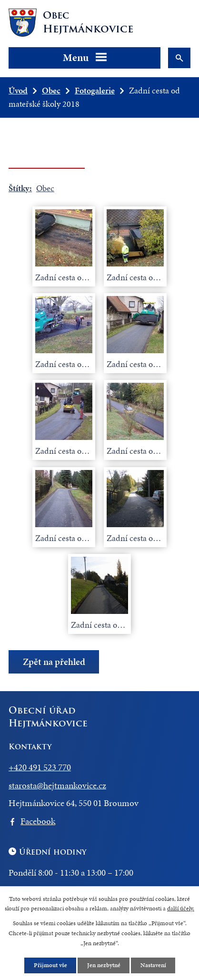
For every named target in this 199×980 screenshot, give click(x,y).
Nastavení (153, 965)
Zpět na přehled (54, 662)
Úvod (18, 90)
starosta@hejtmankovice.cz (57, 785)
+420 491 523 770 (40, 767)
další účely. (181, 909)
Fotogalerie (95, 90)
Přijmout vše (50, 965)
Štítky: (20, 188)
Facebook (38, 821)
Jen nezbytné (103, 965)
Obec (51, 90)
